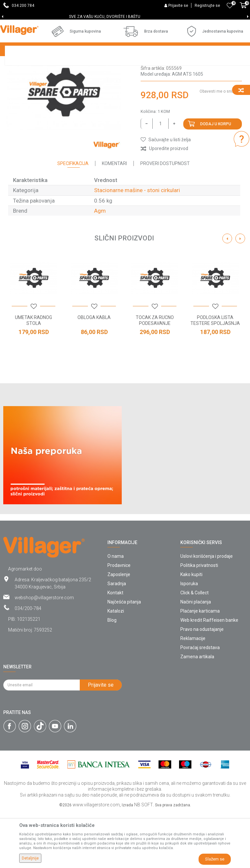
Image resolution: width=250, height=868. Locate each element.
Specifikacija (73, 220)
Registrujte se (207, 6)
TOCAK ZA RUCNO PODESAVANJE (155, 376)
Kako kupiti (191, 631)
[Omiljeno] (230, 6)
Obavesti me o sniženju (221, 147)
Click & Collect (194, 649)
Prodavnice (119, 621)
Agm (100, 267)
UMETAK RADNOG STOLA (34, 376)
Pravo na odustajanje (202, 685)
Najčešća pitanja (124, 658)
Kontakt (115, 649)
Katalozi (116, 667)
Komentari (114, 220)
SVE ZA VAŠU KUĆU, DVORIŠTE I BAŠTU (125, 17)
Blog (112, 676)
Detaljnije (30, 858)
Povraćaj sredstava (200, 704)
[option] (125, 17)
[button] (166, 196)
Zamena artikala (197, 713)
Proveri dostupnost (165, 220)
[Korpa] (243, 9)
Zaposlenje (119, 631)
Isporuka (189, 640)
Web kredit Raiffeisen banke (209, 676)
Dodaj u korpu (216, 180)
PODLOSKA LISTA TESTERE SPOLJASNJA (215, 376)
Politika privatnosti (199, 621)
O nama (116, 612)
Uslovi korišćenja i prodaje (207, 612)
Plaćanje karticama (200, 667)
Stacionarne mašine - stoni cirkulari (41, 74)
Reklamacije (193, 694)
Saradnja (117, 640)
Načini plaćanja (196, 658)
